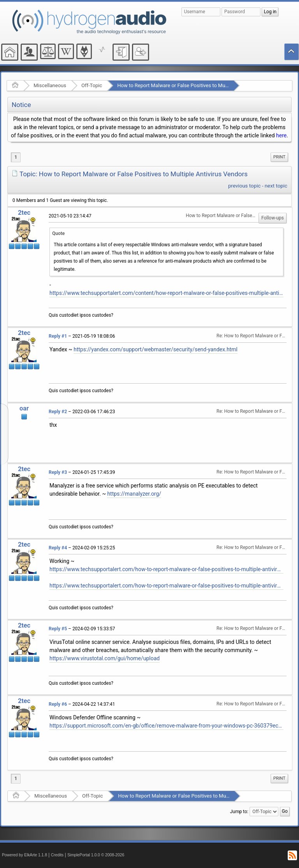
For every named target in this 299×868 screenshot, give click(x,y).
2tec (24, 213)
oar (24, 408)
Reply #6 (58, 704)
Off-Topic (92, 85)
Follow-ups (273, 218)
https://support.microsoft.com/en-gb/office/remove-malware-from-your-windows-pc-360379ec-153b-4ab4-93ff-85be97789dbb (166, 726)
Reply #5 (58, 629)
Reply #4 (58, 548)
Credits (57, 855)
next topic (276, 186)
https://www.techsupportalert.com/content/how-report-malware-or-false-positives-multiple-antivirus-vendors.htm (166, 293)
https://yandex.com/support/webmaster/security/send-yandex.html (156, 349)
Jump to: (239, 812)
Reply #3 (58, 472)
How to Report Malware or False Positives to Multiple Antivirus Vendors (197, 85)
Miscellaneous (50, 85)
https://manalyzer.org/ (134, 494)
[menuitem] (279, 157)
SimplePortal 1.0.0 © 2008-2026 (96, 855)
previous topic (244, 186)
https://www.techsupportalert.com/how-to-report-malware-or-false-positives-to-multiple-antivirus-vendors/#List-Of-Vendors (166, 586)
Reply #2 (58, 412)
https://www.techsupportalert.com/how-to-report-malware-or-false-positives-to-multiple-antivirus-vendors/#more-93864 (166, 569)
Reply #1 (58, 336)
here (281, 135)
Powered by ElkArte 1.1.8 (25, 855)
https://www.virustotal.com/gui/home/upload (105, 658)
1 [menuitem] (16, 157)
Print (279, 157)
